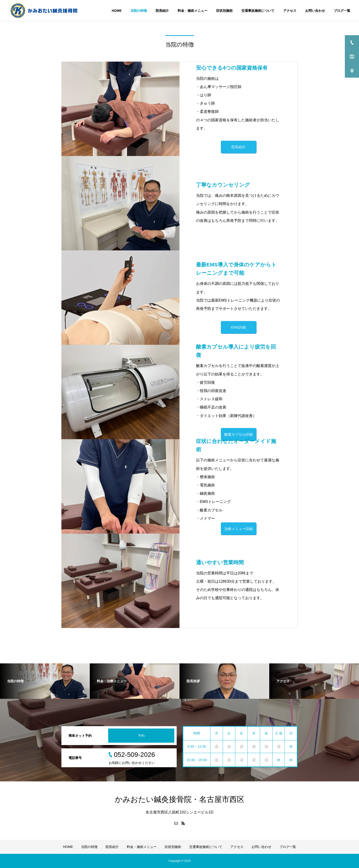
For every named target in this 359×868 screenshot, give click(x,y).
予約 (141, 736)
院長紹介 (162, 11)
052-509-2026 (134, 755)
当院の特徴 (139, 11)
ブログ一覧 (342, 11)
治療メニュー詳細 (239, 529)
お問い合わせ (315, 11)
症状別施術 (224, 11)
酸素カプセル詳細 (239, 434)
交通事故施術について (258, 11)
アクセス (290, 11)
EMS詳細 (238, 327)
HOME (117, 11)
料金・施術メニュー (192, 11)
